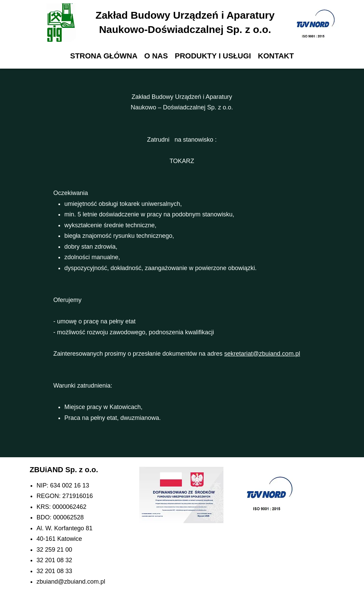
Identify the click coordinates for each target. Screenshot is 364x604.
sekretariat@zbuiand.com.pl (262, 354)
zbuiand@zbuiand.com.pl (71, 582)
